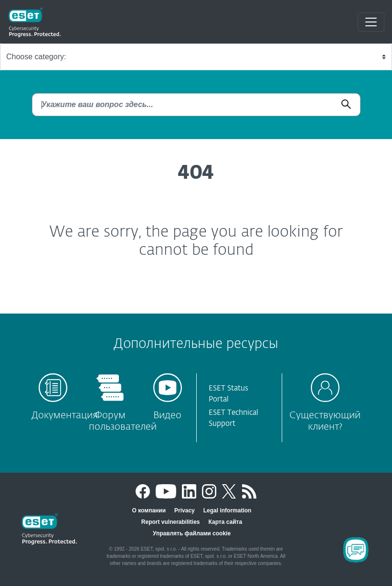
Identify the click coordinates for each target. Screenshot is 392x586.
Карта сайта (226, 522)
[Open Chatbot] (356, 550)
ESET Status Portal (228, 394)
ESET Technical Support (233, 418)
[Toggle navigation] (371, 22)
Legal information (228, 510)
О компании (149, 510)
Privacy (185, 510)
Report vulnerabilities (171, 522)
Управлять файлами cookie (192, 533)
